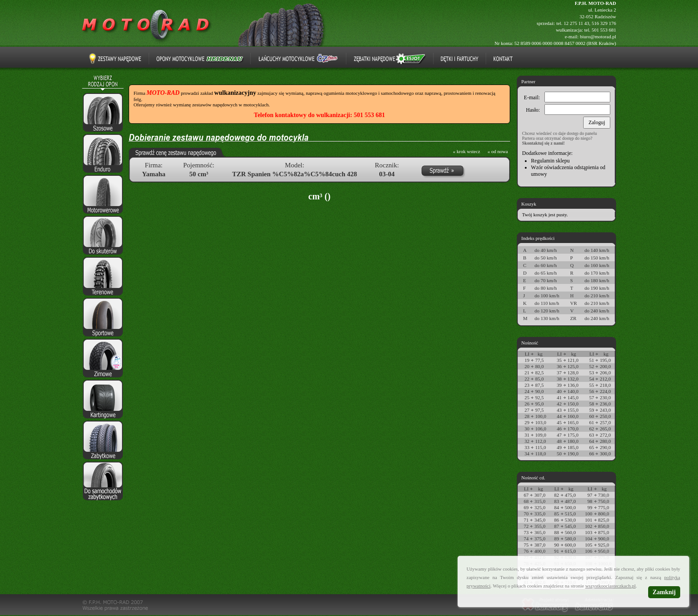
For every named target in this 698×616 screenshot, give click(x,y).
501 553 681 (604, 30)
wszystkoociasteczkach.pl (611, 586)
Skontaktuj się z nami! (544, 143)
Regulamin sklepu (550, 161)
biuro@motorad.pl (598, 36)
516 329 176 (604, 23)
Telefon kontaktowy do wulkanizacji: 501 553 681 (319, 115)
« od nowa (498, 151)
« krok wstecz (467, 151)
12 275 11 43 (576, 23)
